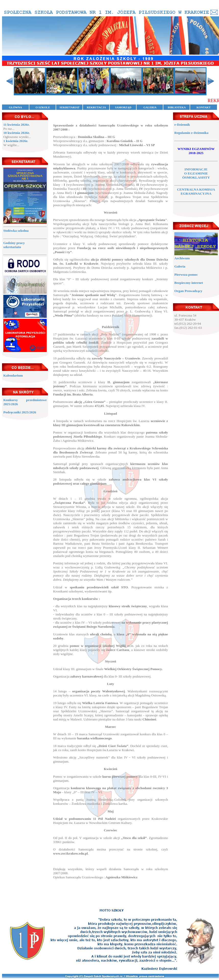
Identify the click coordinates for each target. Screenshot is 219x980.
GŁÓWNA (15, 107)
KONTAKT (204, 107)
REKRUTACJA (96, 107)
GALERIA (150, 107)
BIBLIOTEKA (177, 107)
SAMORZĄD (123, 107)
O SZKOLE (43, 107)
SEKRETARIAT (69, 107)
